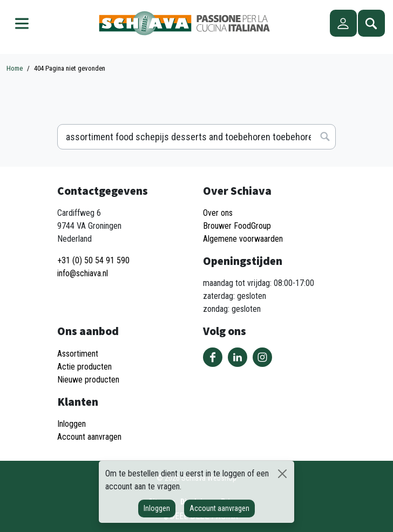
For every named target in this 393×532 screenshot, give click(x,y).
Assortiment (78, 354)
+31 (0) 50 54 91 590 (93, 260)
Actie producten (84, 367)
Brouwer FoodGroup (237, 226)
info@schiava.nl (83, 273)
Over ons (218, 213)
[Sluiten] (283, 474)
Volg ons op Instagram (262, 357)
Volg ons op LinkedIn (238, 357)
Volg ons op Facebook (213, 357)
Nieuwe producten (88, 380)
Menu (22, 23)
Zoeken (371, 23)
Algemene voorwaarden (243, 239)
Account (343, 23)
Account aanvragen (219, 508)
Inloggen (157, 508)
